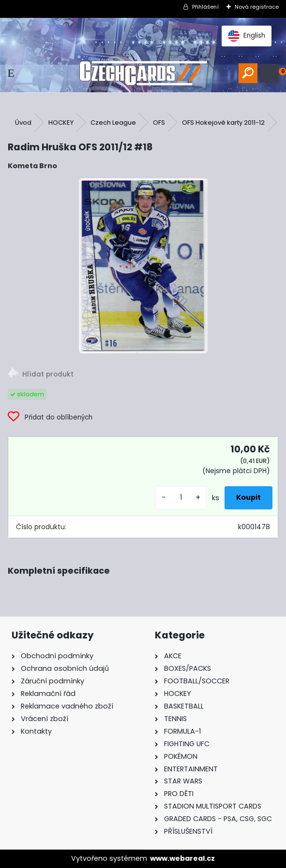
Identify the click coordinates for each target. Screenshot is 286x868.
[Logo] (143, 73)
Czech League (113, 123)
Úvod (23, 123)
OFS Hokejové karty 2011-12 (223, 123)
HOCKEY (61, 123)
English (247, 36)
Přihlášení (205, 7)
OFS (159, 123)
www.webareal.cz (182, 858)
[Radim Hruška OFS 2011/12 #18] (143, 266)
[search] (248, 73)
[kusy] (181, 498)
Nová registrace (257, 7)
